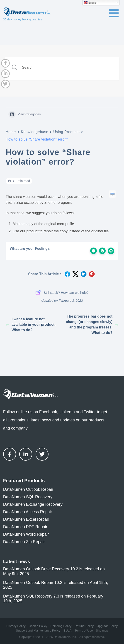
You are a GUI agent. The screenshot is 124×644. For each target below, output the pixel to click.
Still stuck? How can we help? (62, 292)
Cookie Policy (38, 626)
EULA (68, 631)
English (91, 3)
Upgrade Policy (107, 626)
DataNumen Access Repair (28, 512)
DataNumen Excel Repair (26, 519)
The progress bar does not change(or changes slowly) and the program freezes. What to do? (92, 324)
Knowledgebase (35, 132)
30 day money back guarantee (23, 19)
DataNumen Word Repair (26, 534)
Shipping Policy (61, 626)
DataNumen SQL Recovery (28, 497)
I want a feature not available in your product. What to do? (31, 324)
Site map (102, 631)
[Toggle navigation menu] (114, 13)
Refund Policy (84, 626)
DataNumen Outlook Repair (28, 489)
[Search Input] (66, 68)
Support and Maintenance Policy (38, 631)
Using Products (66, 132)
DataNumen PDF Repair (25, 527)
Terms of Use (84, 631)
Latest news (17, 561)
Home (11, 132)
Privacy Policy (16, 626)
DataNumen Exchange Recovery (33, 504)
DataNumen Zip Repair (24, 542)
